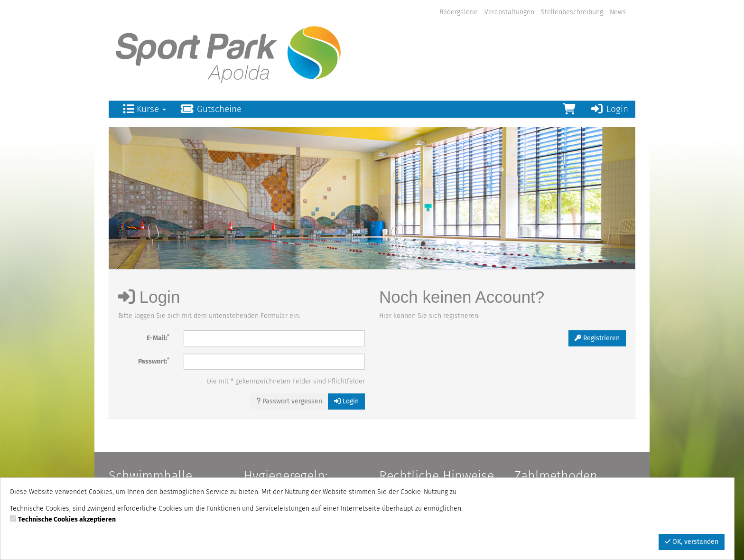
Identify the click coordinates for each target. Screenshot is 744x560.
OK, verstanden (692, 542)
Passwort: (154, 361)
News (618, 12)
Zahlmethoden (556, 476)
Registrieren (597, 338)
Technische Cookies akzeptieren (67, 519)
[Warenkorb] (569, 109)
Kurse (144, 109)
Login (609, 109)
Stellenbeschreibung (572, 12)
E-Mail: (158, 338)
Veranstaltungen (509, 12)
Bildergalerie (459, 12)
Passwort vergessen (289, 401)
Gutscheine (211, 109)
